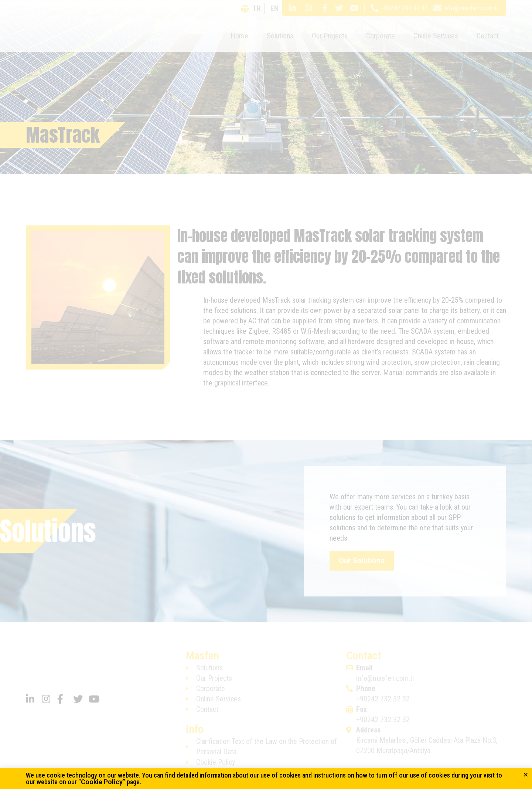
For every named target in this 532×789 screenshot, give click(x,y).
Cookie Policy (102, 782)
